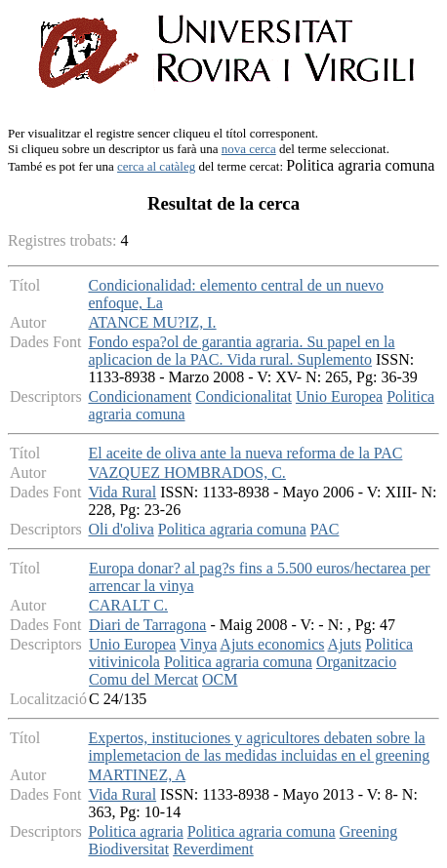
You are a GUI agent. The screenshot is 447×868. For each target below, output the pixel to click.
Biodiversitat (128, 849)
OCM (220, 679)
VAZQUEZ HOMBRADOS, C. (186, 473)
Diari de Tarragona (147, 625)
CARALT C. (128, 605)
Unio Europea (339, 396)
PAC (325, 529)
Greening (369, 831)
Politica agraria (135, 831)
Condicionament (140, 396)
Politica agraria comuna (232, 529)
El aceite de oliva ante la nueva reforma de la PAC (245, 453)
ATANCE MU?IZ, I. (152, 322)
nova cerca (249, 149)
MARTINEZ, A (136, 775)
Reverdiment (213, 849)
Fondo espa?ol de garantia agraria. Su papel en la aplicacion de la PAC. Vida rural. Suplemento (241, 351)
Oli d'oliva (121, 529)
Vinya (198, 644)
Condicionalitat (244, 396)
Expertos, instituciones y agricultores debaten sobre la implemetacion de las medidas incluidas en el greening (259, 747)
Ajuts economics (272, 644)
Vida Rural (122, 492)
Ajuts (345, 644)
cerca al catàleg (156, 166)
